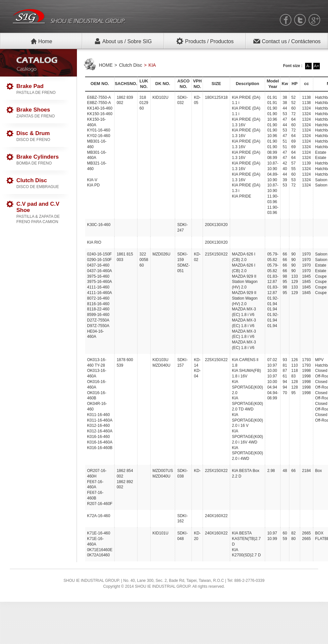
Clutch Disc (43, 183)
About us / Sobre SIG (123, 41)
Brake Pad (43, 89)
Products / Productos (205, 41)
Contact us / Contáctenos (287, 41)
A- (309, 66)
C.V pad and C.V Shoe (43, 213)
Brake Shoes (43, 113)
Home (41, 41)
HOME (106, 65)
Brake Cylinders (43, 160)
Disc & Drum (43, 136)
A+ (317, 66)
